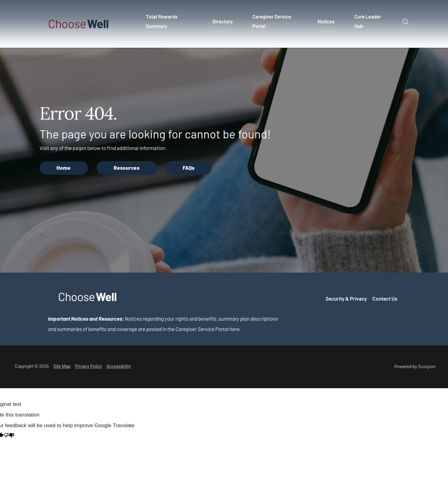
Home (64, 168)
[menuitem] (172, 24)
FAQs (189, 168)
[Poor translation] (9, 436)
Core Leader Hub (368, 21)
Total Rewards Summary (162, 21)
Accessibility (119, 366)
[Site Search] (406, 22)
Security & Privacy (346, 298)
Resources (127, 168)
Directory (223, 21)
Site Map (62, 366)
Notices (326, 21)
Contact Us (385, 298)
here (234, 329)
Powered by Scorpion (415, 367)
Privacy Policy (89, 366)
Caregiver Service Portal (272, 21)
